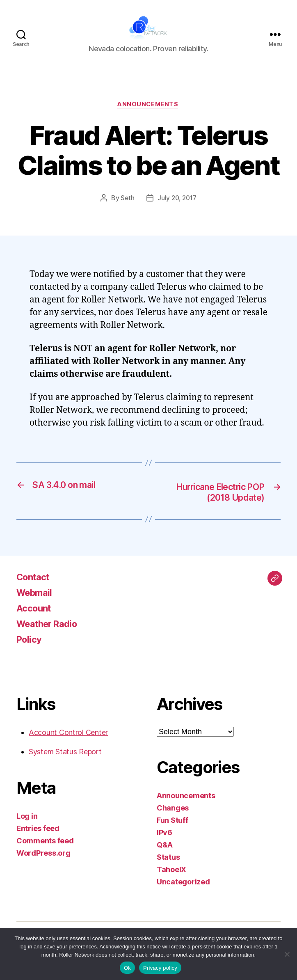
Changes (173, 820)
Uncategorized (183, 894)
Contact (35, 589)
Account (35, 620)
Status (168, 869)
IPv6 (164, 844)
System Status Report (65, 764)
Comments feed (45, 853)
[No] (287, 954)
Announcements (148, 115)
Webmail (36, 604)
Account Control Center (68, 744)
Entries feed (38, 840)
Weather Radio (50, 635)
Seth (126, 209)
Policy (30, 651)
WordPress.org (43, 865)
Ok (127, 968)
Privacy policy (160, 968)
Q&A (165, 857)
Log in (27, 828)
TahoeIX (171, 881)
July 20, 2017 (177, 209)
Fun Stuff (172, 832)
